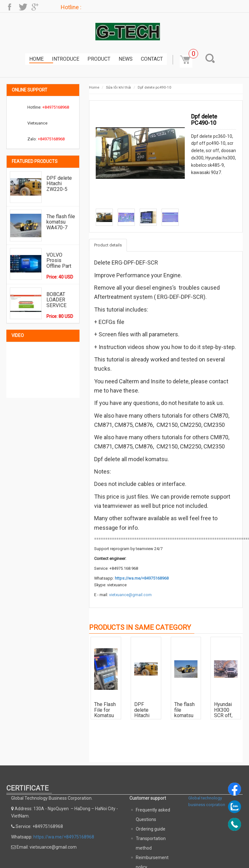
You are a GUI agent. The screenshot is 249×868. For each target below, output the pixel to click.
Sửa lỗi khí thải (118, 87)
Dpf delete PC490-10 (155, 87)
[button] (211, 58)
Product (99, 59)
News (126, 59)
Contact (152, 59)
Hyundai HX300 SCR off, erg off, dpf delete (226, 710)
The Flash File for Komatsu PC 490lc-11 (105, 710)
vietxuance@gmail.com (130, 595)
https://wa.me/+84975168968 (142, 578)
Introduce (66, 59)
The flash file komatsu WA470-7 (61, 222)
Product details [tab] (108, 245)
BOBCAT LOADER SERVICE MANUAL (57, 300)
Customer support (148, 798)
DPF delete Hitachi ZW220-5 (59, 183)
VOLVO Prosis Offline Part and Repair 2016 (59, 260)
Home (36, 59)
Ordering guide (151, 829)
